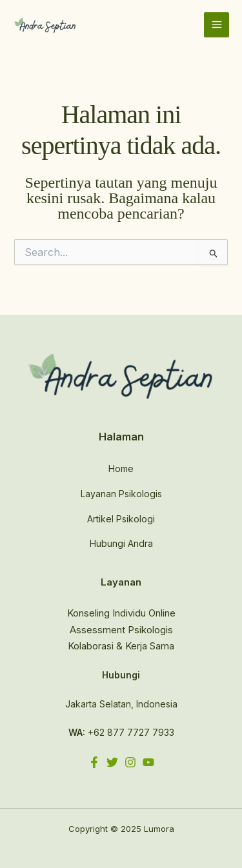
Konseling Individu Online (121, 613)
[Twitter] (112, 762)
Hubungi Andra (121, 543)
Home (121, 469)
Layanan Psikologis (121, 494)
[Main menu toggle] (217, 25)
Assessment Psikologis (121, 630)
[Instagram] (130, 762)
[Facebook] (94, 762)
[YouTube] (148, 762)
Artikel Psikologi (121, 519)
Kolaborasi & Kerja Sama (121, 646)
